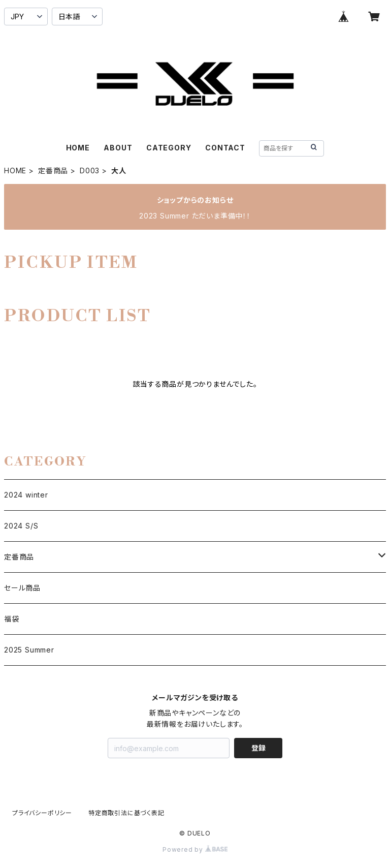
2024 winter (26, 495)
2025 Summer (29, 650)
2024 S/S (21, 526)
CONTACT (225, 148)
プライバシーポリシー (42, 813)
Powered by (195, 849)
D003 (90, 170)
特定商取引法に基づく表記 (126, 813)
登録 (258, 748)
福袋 (12, 619)
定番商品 (53, 170)
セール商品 (22, 588)
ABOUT (118, 148)
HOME (78, 148)
